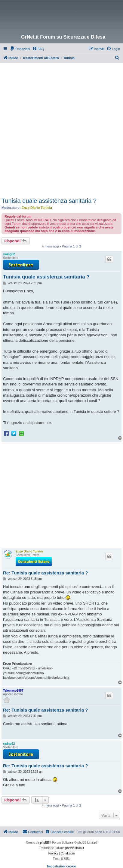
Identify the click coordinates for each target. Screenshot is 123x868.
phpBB (45, 843)
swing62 (9, 254)
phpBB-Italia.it (75, 848)
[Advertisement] (61, 128)
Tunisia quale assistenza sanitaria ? (49, 201)
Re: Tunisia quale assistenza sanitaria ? (45, 573)
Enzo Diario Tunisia (37, 208)
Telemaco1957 (13, 691)
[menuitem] (20, 49)
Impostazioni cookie (62, 866)
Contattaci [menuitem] (33, 832)
